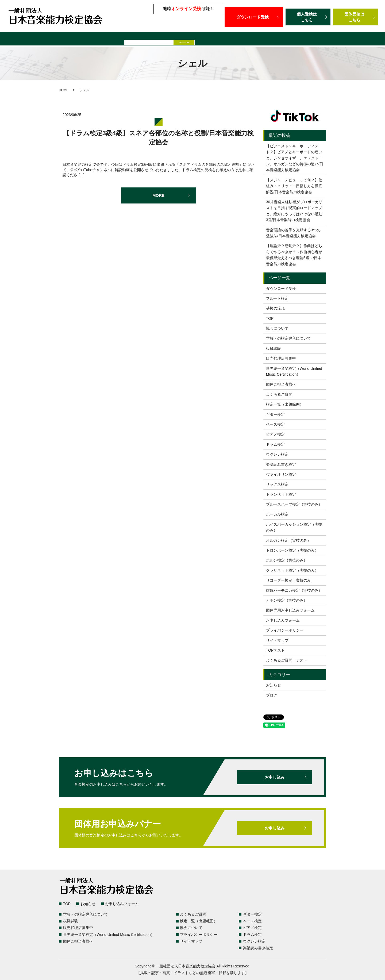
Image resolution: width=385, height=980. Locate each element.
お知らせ (274, 685)
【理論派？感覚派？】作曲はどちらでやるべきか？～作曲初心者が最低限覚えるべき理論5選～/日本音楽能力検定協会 (294, 255)
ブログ (272, 695)
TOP (270, 318)
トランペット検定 (281, 494)
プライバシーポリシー (285, 630)
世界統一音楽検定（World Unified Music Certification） (273, 39)
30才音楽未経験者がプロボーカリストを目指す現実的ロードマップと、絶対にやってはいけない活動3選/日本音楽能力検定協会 (294, 211)
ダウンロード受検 (254, 17)
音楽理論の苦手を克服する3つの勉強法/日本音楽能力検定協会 (293, 233)
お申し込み (275, 777)
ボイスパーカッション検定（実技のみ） (294, 527)
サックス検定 (277, 484)
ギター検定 (275, 414)
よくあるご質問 (80, 39)
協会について (277, 328)
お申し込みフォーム (283, 620)
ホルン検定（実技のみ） (287, 560)
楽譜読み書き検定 (281, 464)
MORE (159, 195)
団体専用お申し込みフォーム (290, 610)
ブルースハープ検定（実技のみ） (294, 504)
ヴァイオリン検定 (281, 474)
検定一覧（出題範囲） (39, 39)
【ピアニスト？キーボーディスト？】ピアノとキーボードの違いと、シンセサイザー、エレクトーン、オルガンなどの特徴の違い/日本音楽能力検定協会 (295, 158)
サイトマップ (277, 640)
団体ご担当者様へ (351, 39)
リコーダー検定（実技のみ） (290, 580)
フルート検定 (277, 298)
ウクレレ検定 (277, 454)
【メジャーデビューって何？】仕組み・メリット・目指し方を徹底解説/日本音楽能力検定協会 (294, 186)
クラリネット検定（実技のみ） (292, 570)
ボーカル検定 (277, 514)
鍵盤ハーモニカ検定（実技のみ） (294, 590)
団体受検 (356, 17)
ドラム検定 (275, 444)
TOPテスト (276, 650)
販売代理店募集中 (196, 39)
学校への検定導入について (126, 39)
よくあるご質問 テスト (287, 660)
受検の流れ (275, 308)
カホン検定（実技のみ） (287, 600)
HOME (64, 90)
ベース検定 (275, 424)
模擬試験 (165, 39)
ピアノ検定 (275, 434)
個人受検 (308, 17)
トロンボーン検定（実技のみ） (292, 550)
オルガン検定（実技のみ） (288, 540)
